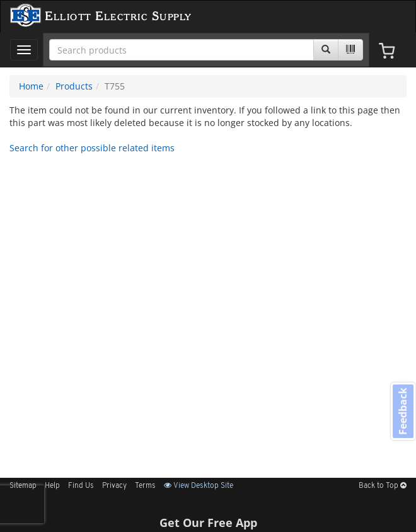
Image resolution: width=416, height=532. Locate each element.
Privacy (114, 486)
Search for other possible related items (92, 148)
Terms (145, 486)
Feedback (403, 411)
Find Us (81, 486)
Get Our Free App (208, 523)
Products (74, 86)
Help (52, 486)
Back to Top (383, 486)
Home (31, 86)
